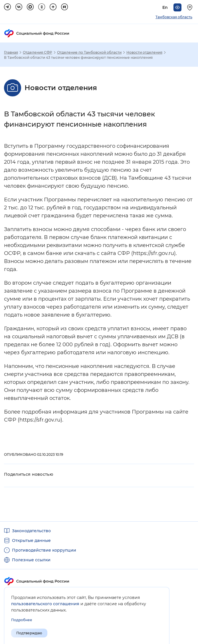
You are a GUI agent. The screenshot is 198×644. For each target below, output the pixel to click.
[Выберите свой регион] (191, 7)
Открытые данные (31, 540)
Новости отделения (144, 52)
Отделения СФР (38, 52)
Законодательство (31, 531)
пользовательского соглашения (45, 604)
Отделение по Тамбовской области (89, 52)
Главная (11, 52)
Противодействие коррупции (44, 550)
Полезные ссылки (31, 560)
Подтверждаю (29, 633)
